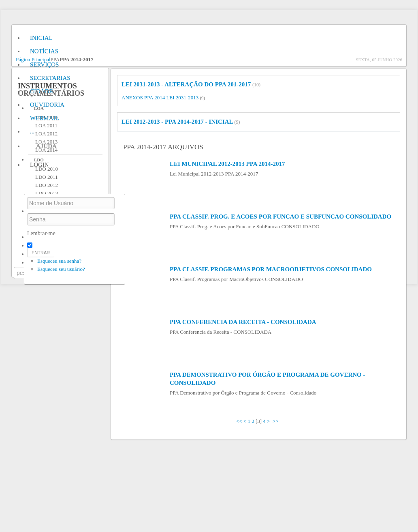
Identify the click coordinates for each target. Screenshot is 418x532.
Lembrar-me (41, 233)
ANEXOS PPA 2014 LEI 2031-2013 (160, 98)
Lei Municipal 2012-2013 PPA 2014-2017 (227, 164)
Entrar (41, 253)
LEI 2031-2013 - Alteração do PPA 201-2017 (186, 84)
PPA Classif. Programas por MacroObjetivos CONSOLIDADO (271, 269)
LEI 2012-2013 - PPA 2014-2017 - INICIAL (177, 122)
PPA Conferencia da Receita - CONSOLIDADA (243, 322)
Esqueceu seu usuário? (61, 269)
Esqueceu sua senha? (59, 261)
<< (239, 421)
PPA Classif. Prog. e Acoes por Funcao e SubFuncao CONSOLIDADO (280, 217)
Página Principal (33, 59)
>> (276, 421)
